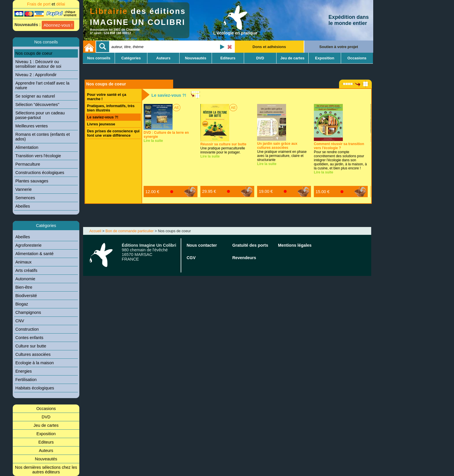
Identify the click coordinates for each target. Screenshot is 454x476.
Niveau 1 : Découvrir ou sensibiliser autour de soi (38, 64)
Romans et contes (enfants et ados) (43, 137)
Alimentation (27, 147)
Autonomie (25, 279)
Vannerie (24, 189)
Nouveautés (46, 459)
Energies (24, 371)
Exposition (46, 434)
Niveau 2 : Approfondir (36, 75)
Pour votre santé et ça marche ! (107, 97)
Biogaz (22, 304)
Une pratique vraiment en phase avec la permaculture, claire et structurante (282, 152)
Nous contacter (202, 245)
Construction (27, 329)
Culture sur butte (31, 346)
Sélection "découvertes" (37, 105)
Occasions (46, 409)
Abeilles (23, 206)
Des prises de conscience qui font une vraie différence (113, 133)
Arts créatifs (26, 270)
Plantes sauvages (32, 181)
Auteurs (46, 451)
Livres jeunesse (101, 124)
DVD (46, 417)
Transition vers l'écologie (38, 156)
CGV (191, 258)
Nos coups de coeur (34, 53)
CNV (20, 321)
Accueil (95, 231)
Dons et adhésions (269, 47)
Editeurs (46, 442)
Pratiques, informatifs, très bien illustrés (111, 108)
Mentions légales (295, 245)
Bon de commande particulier (129, 231)
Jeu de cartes (46, 425)
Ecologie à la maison (35, 363)
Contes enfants (29, 338)
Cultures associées (33, 354)
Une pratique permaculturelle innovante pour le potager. (223, 148)
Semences (25, 198)
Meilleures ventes (32, 126)
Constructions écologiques (40, 173)
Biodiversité (26, 296)
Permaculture (28, 164)
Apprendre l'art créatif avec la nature (42, 85)
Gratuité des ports (250, 245)
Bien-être (24, 287)
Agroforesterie (28, 245)
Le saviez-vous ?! (103, 117)
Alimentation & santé (34, 254)
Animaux (23, 262)
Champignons (28, 312)
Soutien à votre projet (339, 47)
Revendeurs (244, 258)
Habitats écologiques (35, 388)
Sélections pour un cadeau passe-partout (40, 115)
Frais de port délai (46, 4)
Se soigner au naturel (35, 96)
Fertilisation (26, 380)
